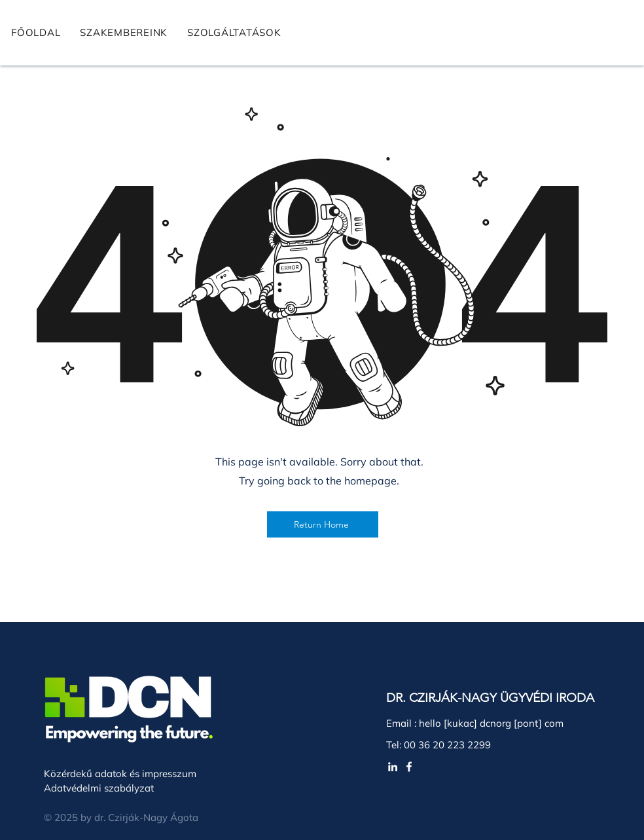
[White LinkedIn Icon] (393, 767)
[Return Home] (323, 524)
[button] (234, 32)
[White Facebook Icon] (409, 767)
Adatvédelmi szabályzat (99, 788)
